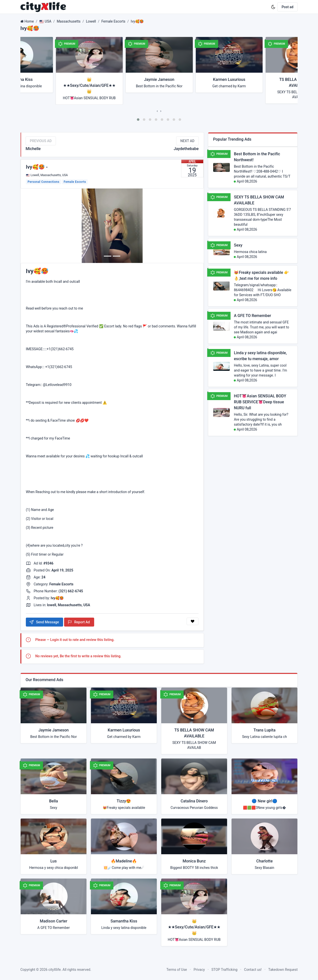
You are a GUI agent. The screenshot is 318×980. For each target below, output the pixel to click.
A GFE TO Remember (252, 316)
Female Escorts (113, 21)
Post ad (287, 7)
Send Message (44, 622)
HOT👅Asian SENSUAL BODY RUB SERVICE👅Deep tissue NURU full (260, 402)
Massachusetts (69, 21)
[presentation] (157, 111)
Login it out (59, 640)
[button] (138, 120)
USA (45, 21)
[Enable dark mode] (273, 7)
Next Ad (187, 141)
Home (29, 21)
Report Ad (79, 622)
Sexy (238, 245)
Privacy (199, 970)
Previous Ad (41, 141)
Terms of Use (177, 970)
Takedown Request (283, 970)
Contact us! (253, 970)
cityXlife (55, 970)
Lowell (91, 21)
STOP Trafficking (224, 970)
